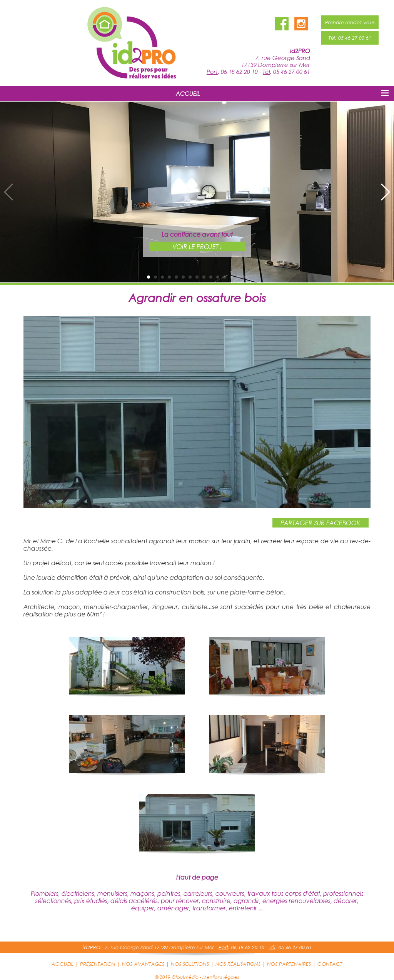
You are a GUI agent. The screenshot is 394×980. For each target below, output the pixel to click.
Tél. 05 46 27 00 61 (350, 38)
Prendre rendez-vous (350, 22)
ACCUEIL (188, 93)
